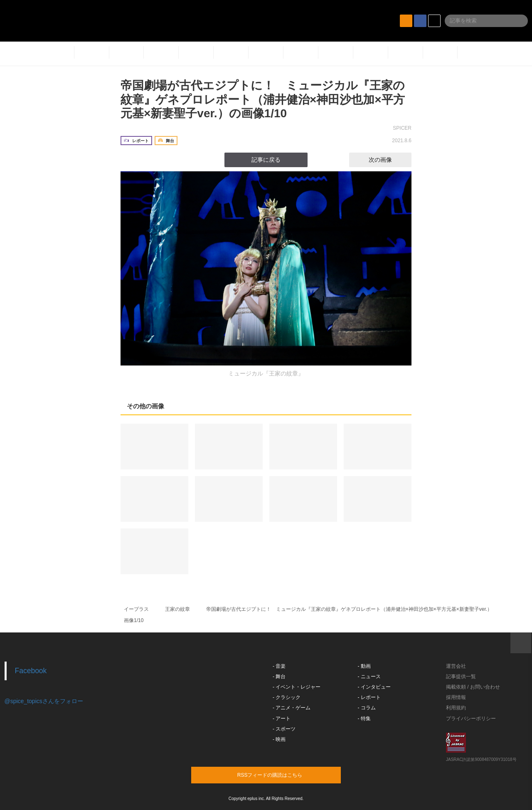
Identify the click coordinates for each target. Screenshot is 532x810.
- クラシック (287, 697)
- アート (282, 719)
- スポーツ (284, 729)
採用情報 (456, 697)
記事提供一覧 (461, 677)
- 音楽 (279, 666)
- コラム (367, 708)
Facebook (31, 671)
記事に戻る (266, 160)
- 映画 (279, 739)
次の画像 (388, 160)
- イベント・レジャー (297, 687)
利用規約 (456, 708)
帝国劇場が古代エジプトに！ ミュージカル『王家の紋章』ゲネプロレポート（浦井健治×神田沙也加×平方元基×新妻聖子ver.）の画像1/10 (263, 99)
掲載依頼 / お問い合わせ (473, 687)
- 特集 (364, 719)
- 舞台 (279, 677)
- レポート (369, 697)
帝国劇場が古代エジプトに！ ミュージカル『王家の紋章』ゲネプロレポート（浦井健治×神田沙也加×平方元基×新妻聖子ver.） (349, 609)
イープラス (136, 609)
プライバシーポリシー (471, 719)
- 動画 (364, 666)
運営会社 (456, 666)
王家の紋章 (177, 609)
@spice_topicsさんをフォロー (44, 701)
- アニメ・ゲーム (292, 708)
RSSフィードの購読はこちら (282, 775)
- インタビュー (374, 687)
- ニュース (369, 677)
